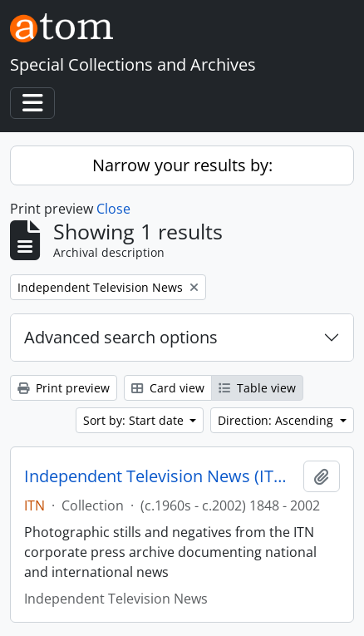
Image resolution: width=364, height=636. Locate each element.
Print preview (64, 388)
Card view (168, 388)
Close (113, 209)
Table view (257, 388)
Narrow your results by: (182, 165)
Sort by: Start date (135, 420)
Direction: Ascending (277, 420)
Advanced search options (121, 337)
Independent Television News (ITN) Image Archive (160, 476)
